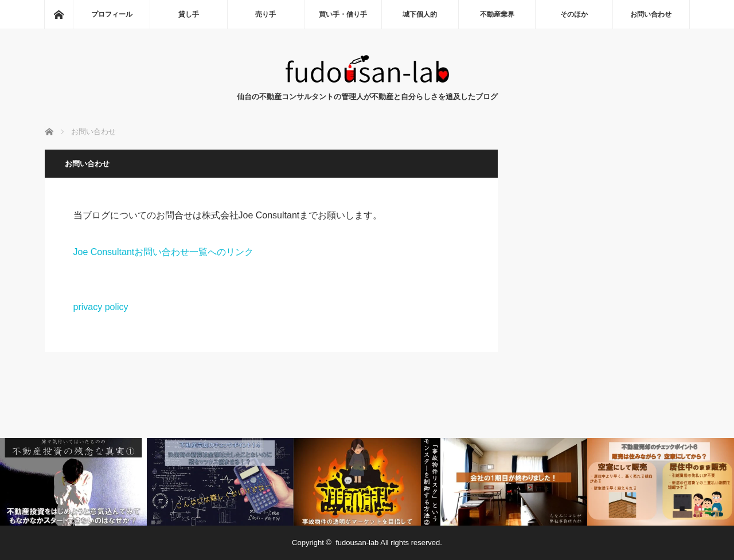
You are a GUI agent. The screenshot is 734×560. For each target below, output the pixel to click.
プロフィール (112, 14)
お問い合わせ (651, 14)
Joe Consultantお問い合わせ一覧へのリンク (164, 252)
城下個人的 (420, 14)
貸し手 (189, 14)
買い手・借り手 (343, 14)
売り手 (266, 14)
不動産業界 (497, 14)
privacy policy (101, 307)
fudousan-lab (357, 543)
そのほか (574, 14)
